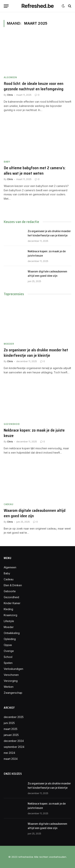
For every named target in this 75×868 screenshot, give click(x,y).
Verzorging (11, 681)
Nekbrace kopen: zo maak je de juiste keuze (47, 253)
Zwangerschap (13, 693)
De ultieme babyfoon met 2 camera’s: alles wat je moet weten (35, 171)
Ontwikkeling (12, 633)
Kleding (8, 609)
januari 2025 (11, 735)
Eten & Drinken (13, 585)
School (8, 657)
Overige (9, 651)
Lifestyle (9, 621)
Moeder (9, 627)
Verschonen (11, 675)
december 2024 (14, 741)
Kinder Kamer (12, 603)
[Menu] (6, 6)
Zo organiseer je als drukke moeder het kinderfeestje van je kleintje (49, 233)
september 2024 (14, 747)
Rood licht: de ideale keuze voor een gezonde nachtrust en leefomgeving (34, 86)
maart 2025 (11, 729)
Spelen (8, 663)
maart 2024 (11, 759)
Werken (9, 687)
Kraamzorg (10, 615)
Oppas (8, 645)
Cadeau (9, 579)
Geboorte (10, 591)
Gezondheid (11, 597)
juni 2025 (9, 723)
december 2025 (14, 717)
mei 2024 (9, 753)
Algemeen (10, 567)
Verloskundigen (13, 669)
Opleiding (10, 639)
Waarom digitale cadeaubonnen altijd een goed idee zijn (47, 274)
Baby (7, 573)
